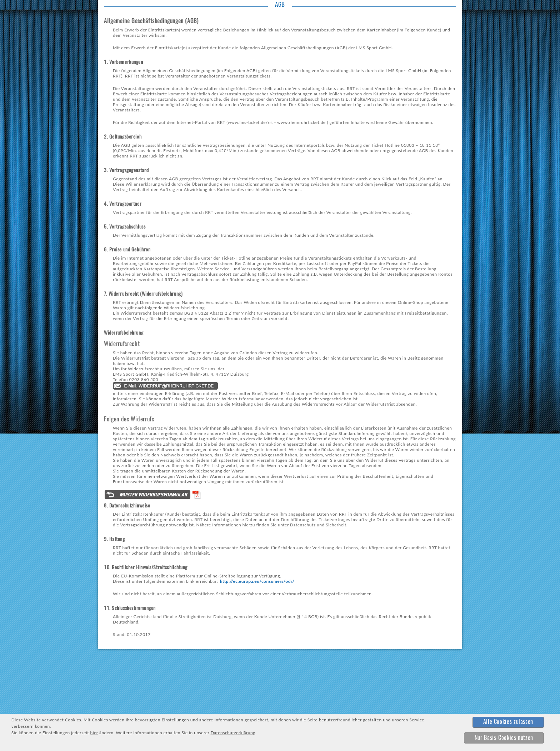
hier (94, 733)
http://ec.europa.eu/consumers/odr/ (257, 581)
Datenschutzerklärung (233, 733)
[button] (508, 722)
